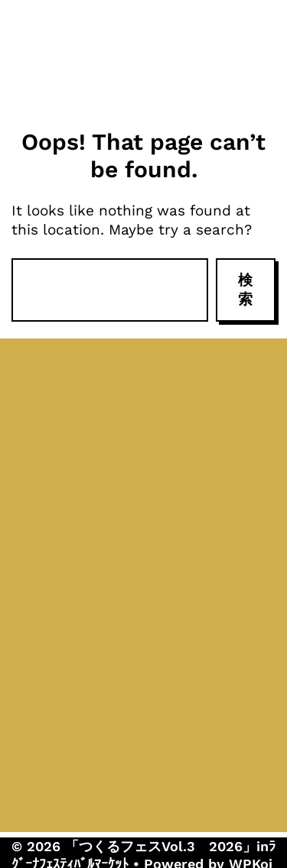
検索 (245, 290)
